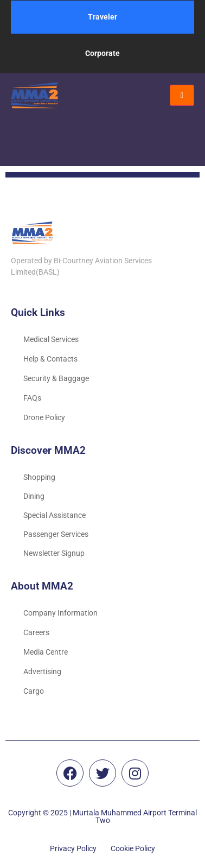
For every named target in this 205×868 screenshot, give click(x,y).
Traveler (102, 17)
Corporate (102, 53)
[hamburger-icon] (182, 95)
